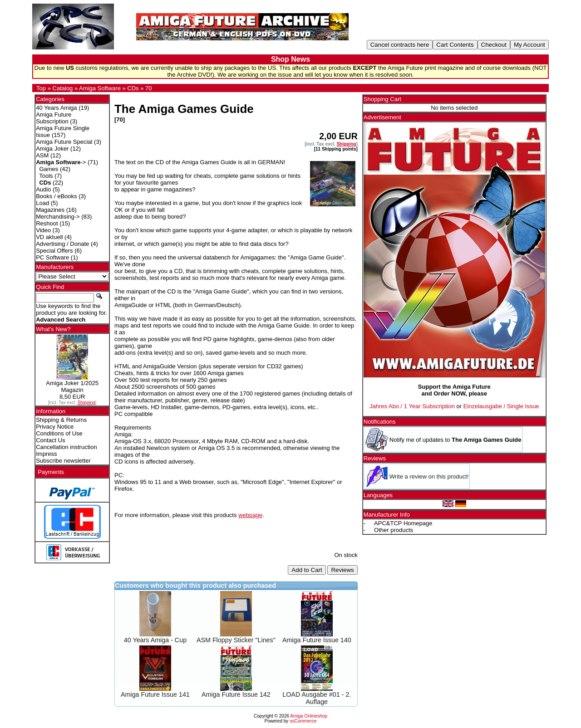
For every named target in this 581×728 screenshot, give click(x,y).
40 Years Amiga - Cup (155, 640)
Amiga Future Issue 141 (155, 694)
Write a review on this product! (429, 476)
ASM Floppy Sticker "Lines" (236, 640)
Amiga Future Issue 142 (236, 694)
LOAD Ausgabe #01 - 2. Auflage (317, 698)
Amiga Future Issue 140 (317, 640)
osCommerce (303, 721)
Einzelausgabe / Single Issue (501, 406)
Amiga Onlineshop (309, 716)
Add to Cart (307, 570)
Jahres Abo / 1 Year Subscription (412, 406)
